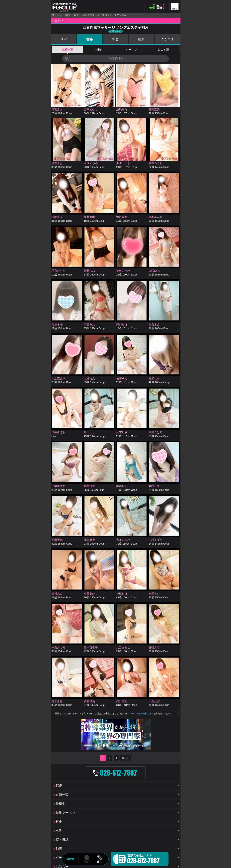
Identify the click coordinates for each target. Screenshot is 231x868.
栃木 (76, 15)
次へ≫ (125, 758)
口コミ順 (164, 50)
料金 (115, 39)
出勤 (141, 39)
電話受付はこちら (143, 860)
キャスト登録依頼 (138, 713)
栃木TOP (59, 21)
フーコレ (57, 15)
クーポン (132, 50)
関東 (68, 15)
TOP (64, 39)
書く (100, 862)
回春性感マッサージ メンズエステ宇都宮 (105, 15)
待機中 (99, 50)
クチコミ (168, 39)
